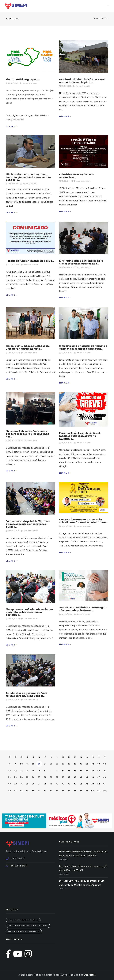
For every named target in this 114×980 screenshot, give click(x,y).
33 (99, 764)
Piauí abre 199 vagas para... (23, 79)
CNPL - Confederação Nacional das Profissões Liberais (28, 926)
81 (81, 784)
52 (9, 777)
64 (81, 777)
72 (27, 784)
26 (57, 764)
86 (9, 790)
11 (69, 757)
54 (21, 777)
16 (99, 757)
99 (87, 790)
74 (39, 784)
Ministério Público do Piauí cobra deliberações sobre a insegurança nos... (27, 434)
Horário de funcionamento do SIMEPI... (30, 261)
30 (81, 764)
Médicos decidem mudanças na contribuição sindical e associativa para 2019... (28, 177)
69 (9, 784)
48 (87, 770)
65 (87, 777)
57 (39, 777)
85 (104, 784)
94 (57, 790)
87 (15, 790)
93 (51, 790)
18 (10, 764)
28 (69, 764)
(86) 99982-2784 (19, 866)
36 (15, 770)
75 (45, 784)
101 (99, 790)
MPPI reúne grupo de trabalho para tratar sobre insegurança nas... (81, 262)
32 (93, 764)
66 (93, 777)
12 (75, 757)
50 (99, 770)
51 (105, 770)
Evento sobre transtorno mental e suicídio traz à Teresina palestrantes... (84, 521)
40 (39, 770)
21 (27, 764)
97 (75, 790)
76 (51, 784)
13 (81, 757)
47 (81, 770)
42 (51, 770)
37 (21, 770)
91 (39, 790)
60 (57, 777)
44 (63, 770)
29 (75, 764)
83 (93, 784)
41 (45, 770)
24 (45, 764)
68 (104, 777)
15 (93, 757)
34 (105, 764)
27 (63, 764)
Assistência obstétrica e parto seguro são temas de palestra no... (83, 609)
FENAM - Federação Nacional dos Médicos (23, 920)
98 (81, 790)
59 (51, 777)
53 (15, 777)
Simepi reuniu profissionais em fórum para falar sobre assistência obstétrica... (29, 612)
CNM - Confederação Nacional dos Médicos (24, 931)
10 (63, 757)
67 (99, 777)
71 (21, 784)
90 (33, 790)
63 (75, 777)
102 (104, 790)
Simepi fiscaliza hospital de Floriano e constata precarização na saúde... (83, 347)
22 (33, 764)
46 (75, 770)
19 (16, 764)
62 (69, 777)
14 (87, 757)
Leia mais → (12, 126)
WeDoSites (90, 975)
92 (45, 790)
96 (69, 790)
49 (93, 770)
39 (33, 770)
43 (57, 770)
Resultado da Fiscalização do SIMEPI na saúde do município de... (82, 81)
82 (87, 784)
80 (75, 784)
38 (27, 770)
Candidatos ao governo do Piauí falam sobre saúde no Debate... (26, 694)
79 (69, 784)
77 (57, 784)
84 (99, 784)
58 (45, 777)
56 (33, 777)
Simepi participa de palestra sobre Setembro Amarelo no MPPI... (28, 347)
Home (96, 18)
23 (39, 764)
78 (63, 784)
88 (21, 790)
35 (9, 770)
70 (16, 784)
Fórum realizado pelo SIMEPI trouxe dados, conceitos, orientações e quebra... (28, 524)
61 (63, 777)
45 (69, 770)
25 (51, 764)
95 (63, 790)
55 (27, 777)
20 (21, 764)
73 (33, 784)
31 (87, 764)
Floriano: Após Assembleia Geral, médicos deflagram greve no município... (80, 436)
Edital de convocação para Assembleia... (76, 176)
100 (93, 790)
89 (27, 790)
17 (105, 757)
